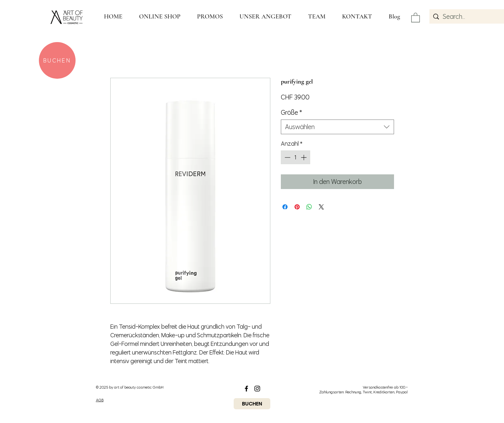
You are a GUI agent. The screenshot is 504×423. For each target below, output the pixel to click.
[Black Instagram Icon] (257, 389)
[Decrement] (287, 157)
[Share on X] (321, 207)
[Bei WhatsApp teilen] (309, 207)
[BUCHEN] (57, 60)
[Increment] (304, 157)
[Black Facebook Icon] (246, 389)
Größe (292, 112)
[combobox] (337, 127)
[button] (416, 17)
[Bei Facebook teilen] (285, 207)
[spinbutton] (296, 157)
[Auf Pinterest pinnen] (297, 207)
